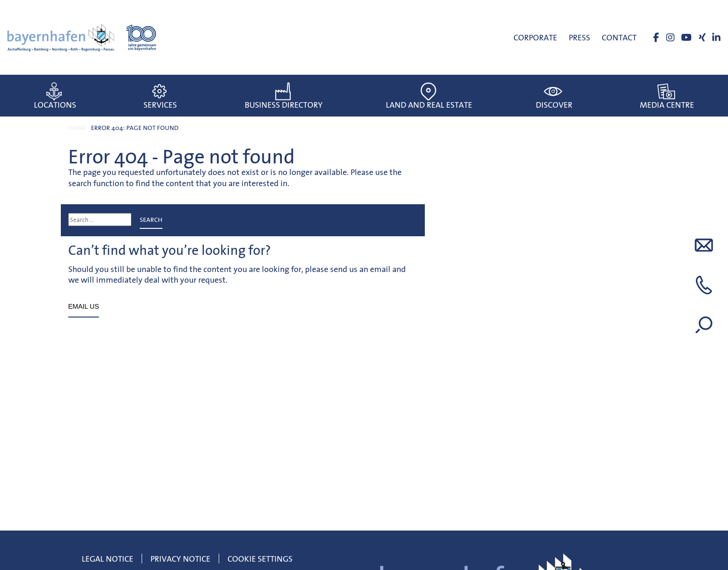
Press (579, 37)
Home (77, 128)
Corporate (535, 37)
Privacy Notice (180, 559)
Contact (619, 37)
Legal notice (107, 559)
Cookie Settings (260, 559)
